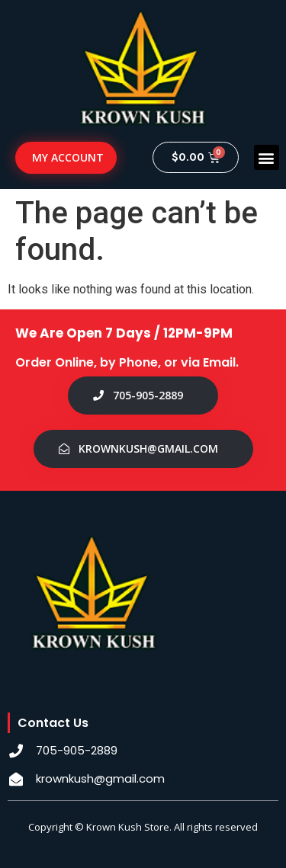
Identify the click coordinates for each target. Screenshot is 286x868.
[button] (267, 157)
